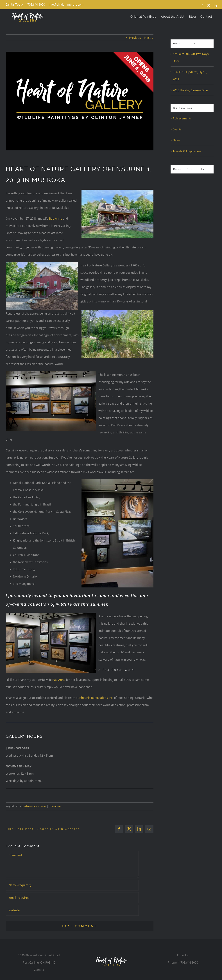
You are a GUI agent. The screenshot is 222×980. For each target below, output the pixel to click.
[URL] (72, 910)
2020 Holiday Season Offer (191, 90)
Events (177, 129)
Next (147, 38)
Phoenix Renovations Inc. (96, 698)
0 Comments (56, 806)
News (43, 806)
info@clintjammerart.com (66, 5)
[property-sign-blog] (80, 101)
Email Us (183, 955)
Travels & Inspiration (187, 151)
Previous (135, 38)
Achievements (31, 806)
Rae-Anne (56, 219)
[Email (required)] (72, 898)
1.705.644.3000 (188, 963)
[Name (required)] (72, 885)
